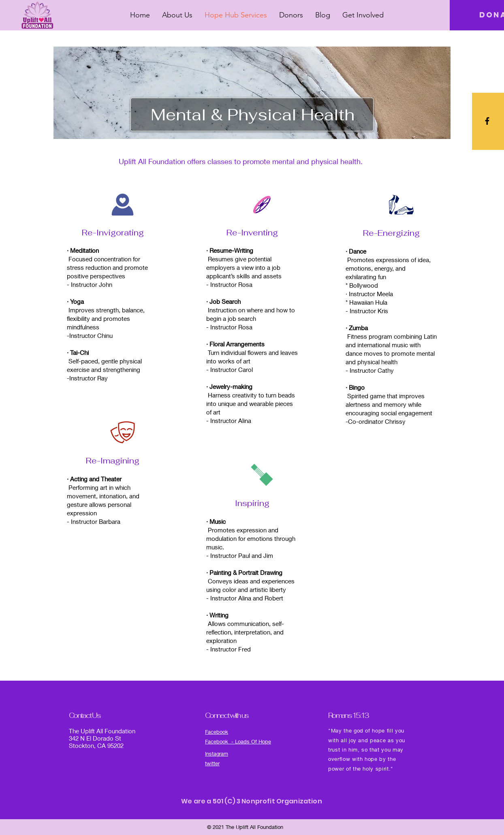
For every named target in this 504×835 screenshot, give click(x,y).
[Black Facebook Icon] (487, 121)
